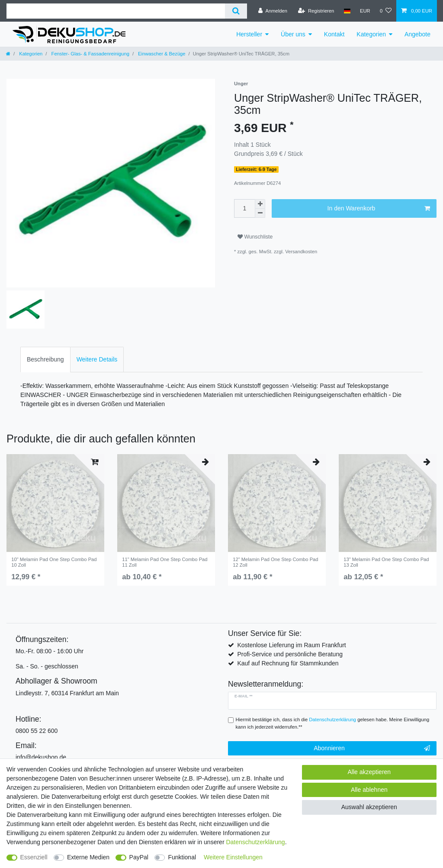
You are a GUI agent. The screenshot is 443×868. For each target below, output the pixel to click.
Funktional (182, 857)
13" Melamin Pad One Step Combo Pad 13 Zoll (386, 562)
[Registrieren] (316, 11)
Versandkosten (301, 252)
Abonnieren (372, 749)
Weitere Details (97, 359)
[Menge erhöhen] (260, 204)
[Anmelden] (273, 11)
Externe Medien (88, 857)
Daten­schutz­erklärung (255, 842)
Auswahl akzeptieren (369, 807)
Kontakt (334, 34)
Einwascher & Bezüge (161, 54)
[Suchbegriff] (116, 11)
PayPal (139, 857)
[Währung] (365, 11)
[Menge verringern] (260, 213)
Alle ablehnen (369, 790)
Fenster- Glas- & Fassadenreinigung (89, 54)
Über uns (293, 34)
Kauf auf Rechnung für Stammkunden (288, 663)
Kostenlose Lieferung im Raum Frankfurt (291, 645)
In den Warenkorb (379, 209)
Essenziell (34, 857)
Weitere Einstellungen (233, 857)
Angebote (417, 34)
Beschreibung (45, 359)
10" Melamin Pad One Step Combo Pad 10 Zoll (54, 562)
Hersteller (249, 34)
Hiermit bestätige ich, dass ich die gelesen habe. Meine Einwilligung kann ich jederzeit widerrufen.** (333, 723)
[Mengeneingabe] (244, 208)
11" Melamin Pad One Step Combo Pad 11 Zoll (165, 562)
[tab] (45, 360)
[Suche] (236, 11)
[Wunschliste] (386, 11)
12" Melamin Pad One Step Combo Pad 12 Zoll (275, 562)
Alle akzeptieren (369, 772)
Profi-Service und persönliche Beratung (290, 654)
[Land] (347, 11)
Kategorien (371, 34)
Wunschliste (255, 237)
